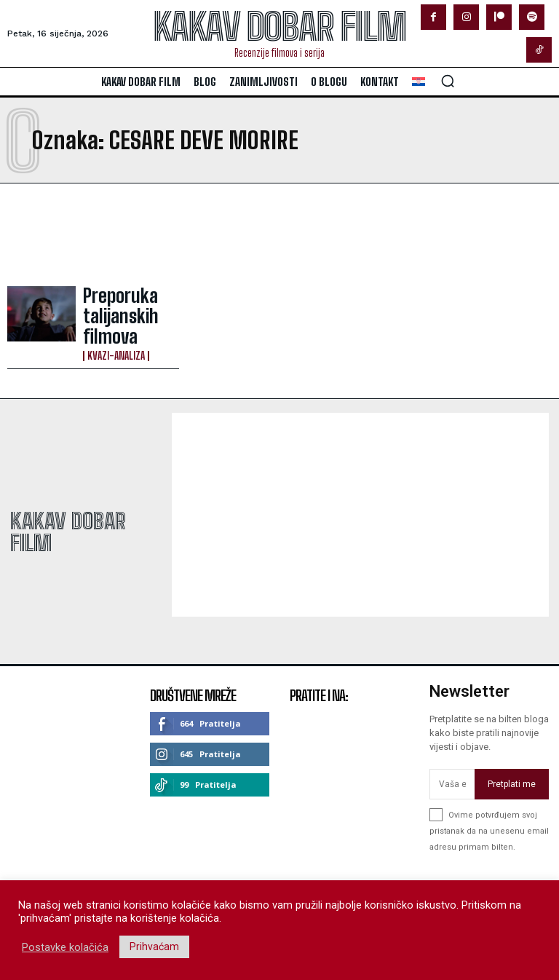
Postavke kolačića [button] (65, 947)
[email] (452, 764)
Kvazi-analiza (116, 328)
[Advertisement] (181, 234)
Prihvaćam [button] (154, 947)
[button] (448, 81)
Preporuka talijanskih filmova (128, 307)
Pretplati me (512, 764)
